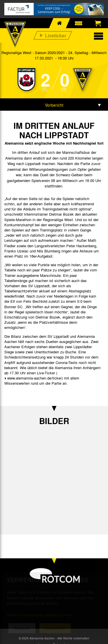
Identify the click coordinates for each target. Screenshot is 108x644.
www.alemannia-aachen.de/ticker (34, 378)
